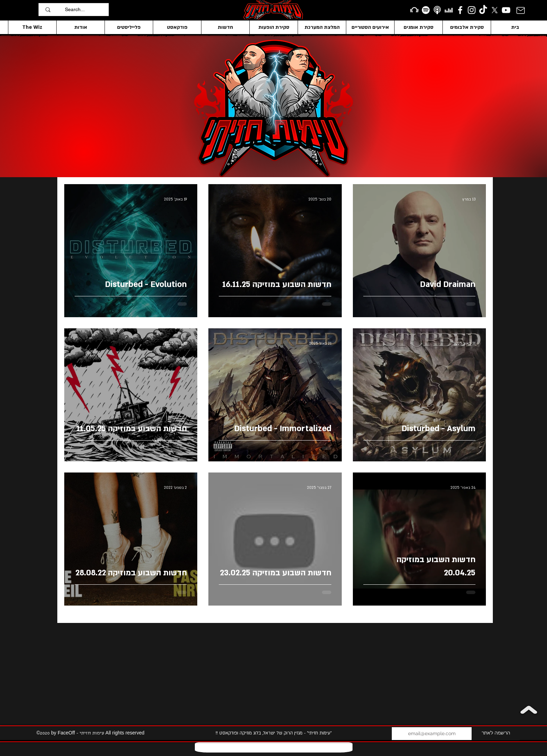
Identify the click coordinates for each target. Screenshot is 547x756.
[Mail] (520, 10)
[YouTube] (506, 10)
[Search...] (85, 10)
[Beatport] (414, 10)
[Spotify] (426, 10)
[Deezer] (449, 10)
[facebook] (460, 10)
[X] (495, 10)
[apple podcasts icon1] (437, 10)
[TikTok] (483, 10)
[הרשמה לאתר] (496, 734)
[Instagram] (472, 10)
